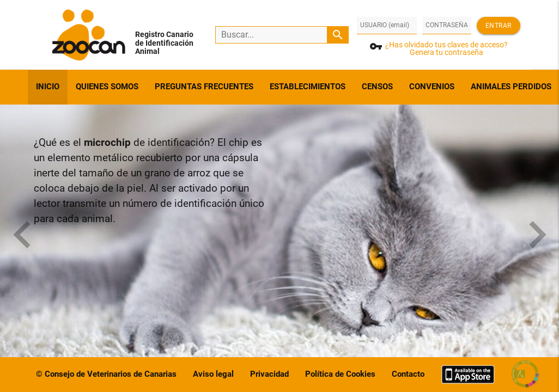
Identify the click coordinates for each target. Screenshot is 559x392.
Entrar (499, 26)
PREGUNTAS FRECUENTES (204, 87)
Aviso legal (213, 374)
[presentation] (22, 237)
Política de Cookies (340, 374)
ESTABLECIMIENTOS (308, 87)
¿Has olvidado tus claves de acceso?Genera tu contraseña (446, 48)
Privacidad (269, 374)
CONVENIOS (432, 87)
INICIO (48, 87)
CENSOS (377, 87)
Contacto (408, 374)
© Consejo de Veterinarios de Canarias (106, 374)
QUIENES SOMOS (107, 87)
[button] (40, 221)
